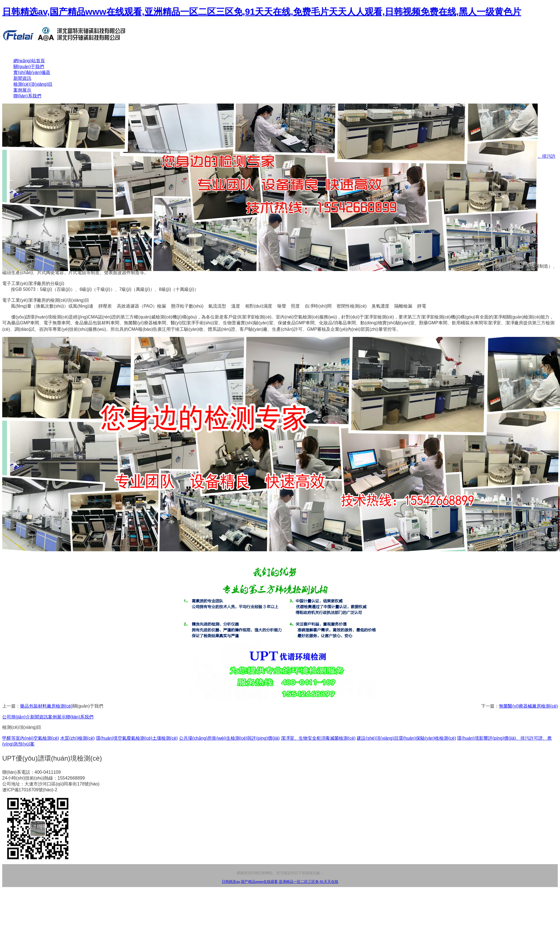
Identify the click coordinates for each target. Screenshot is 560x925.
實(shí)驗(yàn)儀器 (32, 72)
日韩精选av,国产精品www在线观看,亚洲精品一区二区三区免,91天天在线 (280, 882)
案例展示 (22, 90)
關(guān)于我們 (29, 67)
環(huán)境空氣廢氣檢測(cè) (124, 738)
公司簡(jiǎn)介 (16, 717)
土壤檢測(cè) (165, 738)
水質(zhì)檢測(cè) (78, 738)
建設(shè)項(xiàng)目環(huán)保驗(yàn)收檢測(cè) (406, 738)
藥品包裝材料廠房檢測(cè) (46, 706)
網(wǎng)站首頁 (29, 61)
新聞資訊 (22, 78)
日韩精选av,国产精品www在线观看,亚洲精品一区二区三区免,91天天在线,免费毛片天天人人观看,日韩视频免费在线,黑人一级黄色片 (262, 12)
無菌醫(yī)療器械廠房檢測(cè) (528, 706)
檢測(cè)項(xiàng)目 (33, 84)
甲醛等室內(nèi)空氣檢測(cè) (31, 738)
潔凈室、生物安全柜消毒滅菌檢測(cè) (318, 738)
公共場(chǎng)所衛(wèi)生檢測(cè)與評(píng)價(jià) (229, 738)
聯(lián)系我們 (27, 96)
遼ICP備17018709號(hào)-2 (30, 790)
